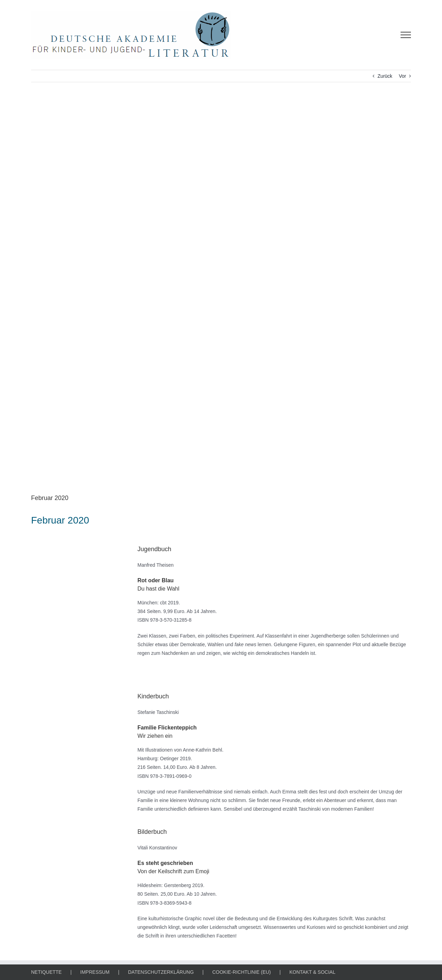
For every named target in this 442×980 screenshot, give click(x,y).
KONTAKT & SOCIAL (312, 972)
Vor (402, 76)
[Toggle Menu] (406, 35)
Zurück (385, 76)
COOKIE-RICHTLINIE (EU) (242, 972)
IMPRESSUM (95, 972)
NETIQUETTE (46, 972)
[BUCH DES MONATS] (221, 293)
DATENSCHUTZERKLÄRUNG (161, 972)
